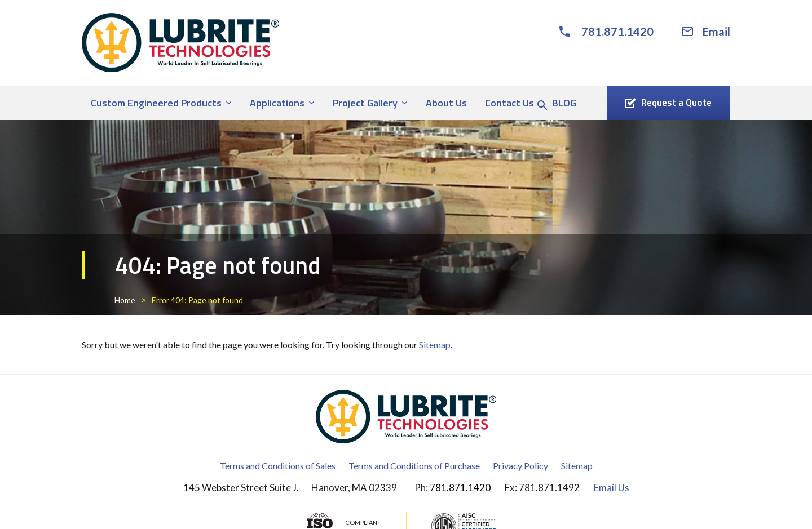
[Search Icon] (542, 105)
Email (716, 32)
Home (125, 300)
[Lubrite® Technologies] (180, 43)
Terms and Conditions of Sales (278, 466)
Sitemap (435, 344)
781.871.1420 (617, 32)
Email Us (612, 488)
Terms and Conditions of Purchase (414, 466)
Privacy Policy (520, 466)
